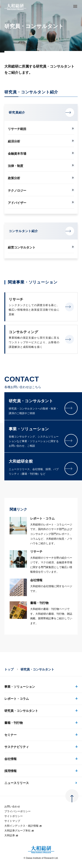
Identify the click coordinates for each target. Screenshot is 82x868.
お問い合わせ (12, 807)
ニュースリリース (17, 783)
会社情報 (10, 759)
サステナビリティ (17, 747)
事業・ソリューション (20, 687)
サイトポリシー (14, 816)
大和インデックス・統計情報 (23, 826)
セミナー (10, 735)
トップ (9, 669)
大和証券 (11, 835)
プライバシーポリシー (17, 811)
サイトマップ (12, 821)
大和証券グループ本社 (19, 831)
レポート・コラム (17, 699)
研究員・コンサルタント (21, 711)
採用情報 (10, 771)
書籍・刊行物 (14, 723)
